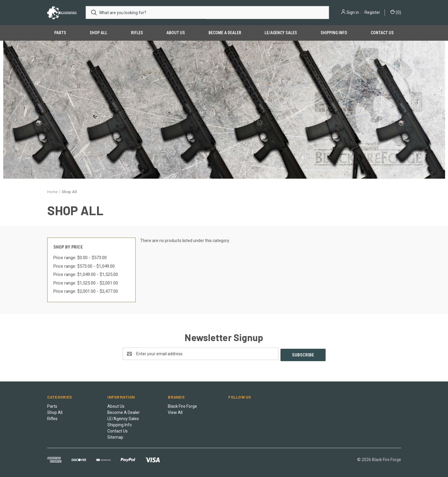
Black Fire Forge (182, 405)
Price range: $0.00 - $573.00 (80, 258)
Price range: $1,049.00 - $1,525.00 (86, 274)
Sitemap (115, 436)
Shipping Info (334, 33)
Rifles (137, 33)
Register (372, 12)
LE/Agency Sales (281, 33)
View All (175, 411)
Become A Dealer (225, 33)
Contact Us (382, 33)
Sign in (353, 12)
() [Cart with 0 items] (396, 12)
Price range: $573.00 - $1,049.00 (84, 266)
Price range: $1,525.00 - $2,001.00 (86, 283)
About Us (176, 33)
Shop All (99, 33)
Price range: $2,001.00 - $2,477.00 (86, 291)
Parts (60, 33)
